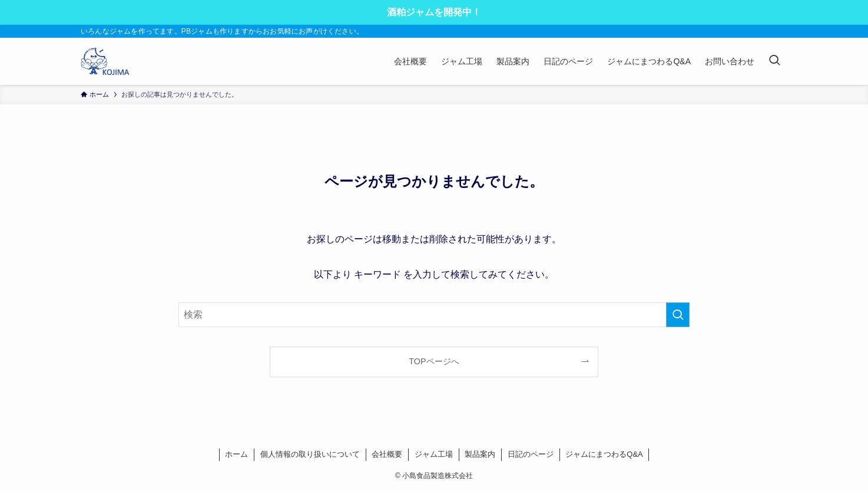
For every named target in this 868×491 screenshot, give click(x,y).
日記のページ (531, 454)
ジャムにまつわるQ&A (604, 454)
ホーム (236, 454)
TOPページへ (434, 361)
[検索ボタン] (774, 61)
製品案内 (480, 454)
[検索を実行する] (678, 315)
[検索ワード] (434, 315)
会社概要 (387, 454)
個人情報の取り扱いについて (310, 454)
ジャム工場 (434, 454)
